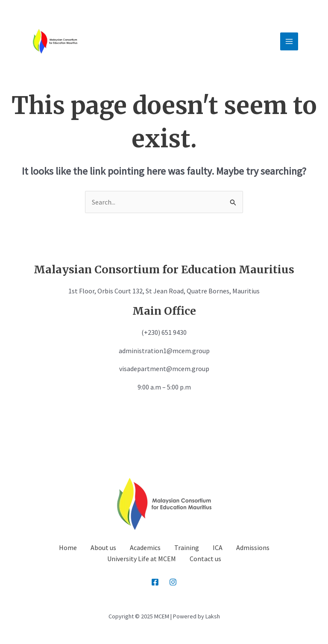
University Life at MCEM (142, 559)
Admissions (253, 547)
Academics (145, 547)
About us (103, 547)
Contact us (205, 559)
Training (187, 547)
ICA (218, 547)
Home (68, 547)
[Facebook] (155, 582)
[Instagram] (173, 582)
